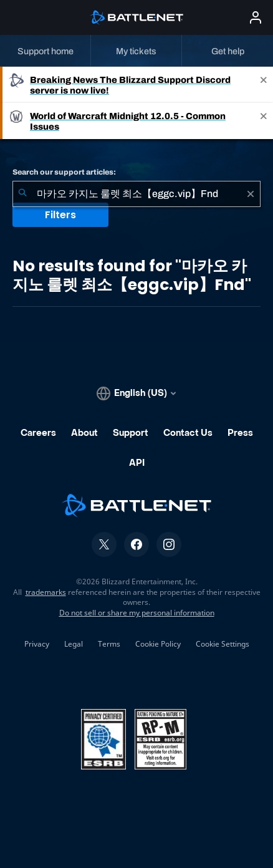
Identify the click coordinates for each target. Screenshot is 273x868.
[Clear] (251, 194)
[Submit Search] (22, 194)
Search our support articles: (64, 172)
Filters (60, 215)
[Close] (264, 85)
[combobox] (136, 194)
